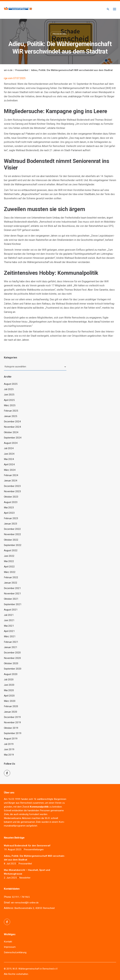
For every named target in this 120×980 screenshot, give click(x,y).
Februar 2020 (11, 706)
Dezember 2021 (12, 588)
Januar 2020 (11, 712)
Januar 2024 (11, 481)
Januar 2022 (11, 583)
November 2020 (12, 658)
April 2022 (9, 567)
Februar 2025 (11, 411)
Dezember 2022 (12, 529)
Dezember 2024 (12, 422)
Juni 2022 (9, 556)
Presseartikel (60, 34)
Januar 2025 (11, 416)
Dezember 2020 (12, 653)
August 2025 (11, 384)
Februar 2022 (11, 577)
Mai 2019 (9, 755)
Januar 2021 (11, 647)
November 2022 (12, 534)
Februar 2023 (11, 518)
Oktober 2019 (11, 728)
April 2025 (9, 400)
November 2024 (12, 427)
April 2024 (9, 464)
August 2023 (11, 502)
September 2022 (13, 545)
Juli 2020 (9, 680)
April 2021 (9, 631)
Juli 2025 (9, 389)
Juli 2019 (9, 744)
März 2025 (10, 405)
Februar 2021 (11, 642)
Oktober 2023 (11, 497)
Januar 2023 (11, 524)
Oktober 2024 (11, 432)
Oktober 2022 (11, 540)
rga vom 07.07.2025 (15, 78)
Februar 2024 (11, 475)
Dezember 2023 (12, 486)
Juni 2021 (9, 620)
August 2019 (11, 739)
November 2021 (12, 594)
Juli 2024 (9, 448)
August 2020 (11, 674)
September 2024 (13, 438)
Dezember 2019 (12, 717)
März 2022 (10, 572)
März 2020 (10, 701)
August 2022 (11, 550)
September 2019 (13, 733)
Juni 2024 (9, 454)
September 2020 (13, 669)
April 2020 (9, 696)
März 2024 (10, 470)
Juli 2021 (9, 615)
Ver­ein (58, 803)
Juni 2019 (9, 749)
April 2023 (9, 513)
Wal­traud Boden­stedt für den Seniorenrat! (27, 846)
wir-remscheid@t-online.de (25, 903)
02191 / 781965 (21, 897)
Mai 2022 (9, 561)
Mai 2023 (9, 508)
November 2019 (12, 722)
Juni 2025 (9, 395)
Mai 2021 (9, 626)
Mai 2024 (9, 459)
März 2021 (10, 636)
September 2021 (13, 604)
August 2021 (11, 610)
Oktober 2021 (11, 599)
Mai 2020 (9, 690)
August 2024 (11, 443)
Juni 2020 (9, 685)
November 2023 (12, 491)
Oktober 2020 (11, 663)
